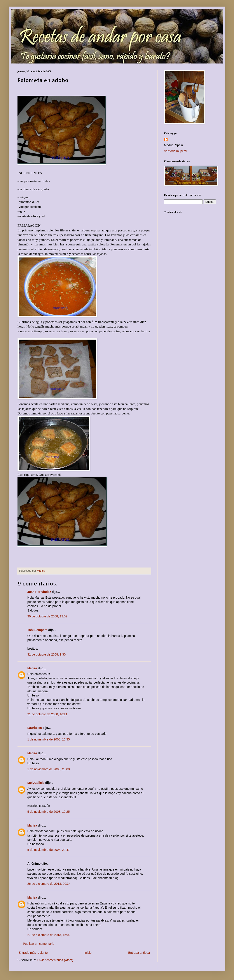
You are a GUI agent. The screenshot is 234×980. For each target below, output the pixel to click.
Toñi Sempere (37, 630)
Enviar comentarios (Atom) (55, 960)
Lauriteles (35, 728)
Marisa (32, 668)
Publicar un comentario (39, 944)
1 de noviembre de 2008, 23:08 (49, 769)
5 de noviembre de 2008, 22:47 (49, 850)
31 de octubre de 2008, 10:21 (47, 714)
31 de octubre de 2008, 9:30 (46, 654)
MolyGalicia (36, 783)
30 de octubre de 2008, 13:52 (47, 616)
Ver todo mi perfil (175, 151)
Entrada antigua (139, 953)
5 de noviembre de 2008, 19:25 (49, 812)
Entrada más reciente (33, 953)
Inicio (88, 953)
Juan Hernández (39, 592)
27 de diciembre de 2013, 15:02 (49, 935)
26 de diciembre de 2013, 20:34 (49, 884)
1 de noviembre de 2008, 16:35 (49, 739)
